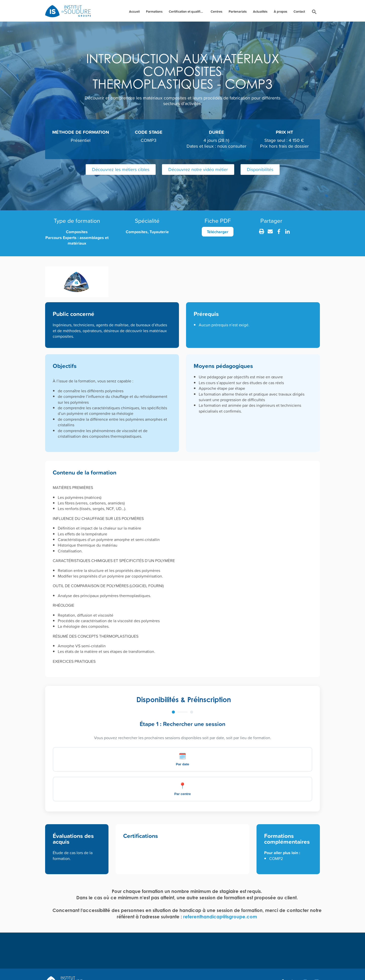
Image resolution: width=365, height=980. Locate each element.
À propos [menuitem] (280, 12)
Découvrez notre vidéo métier (198, 169)
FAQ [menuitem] (50, 969)
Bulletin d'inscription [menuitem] (81, 969)
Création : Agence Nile (306, 968)
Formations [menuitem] (154, 12)
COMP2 (276, 829)
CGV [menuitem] (191, 969)
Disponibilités (260, 169)
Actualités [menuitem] (260, 12)
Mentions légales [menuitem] (163, 969)
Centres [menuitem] (216, 12)
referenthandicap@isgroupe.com (220, 887)
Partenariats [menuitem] (238, 12)
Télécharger (218, 232)
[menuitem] (314, 13)
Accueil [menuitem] (134, 12)
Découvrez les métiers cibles (121, 169)
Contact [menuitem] (299, 12)
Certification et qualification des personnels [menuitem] (187, 12)
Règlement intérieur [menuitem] (123, 969)
